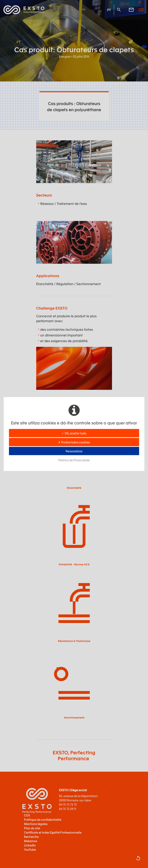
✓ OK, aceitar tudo (74, 433)
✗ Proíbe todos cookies (74, 442)
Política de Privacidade (74, 460)
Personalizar (74, 451)
